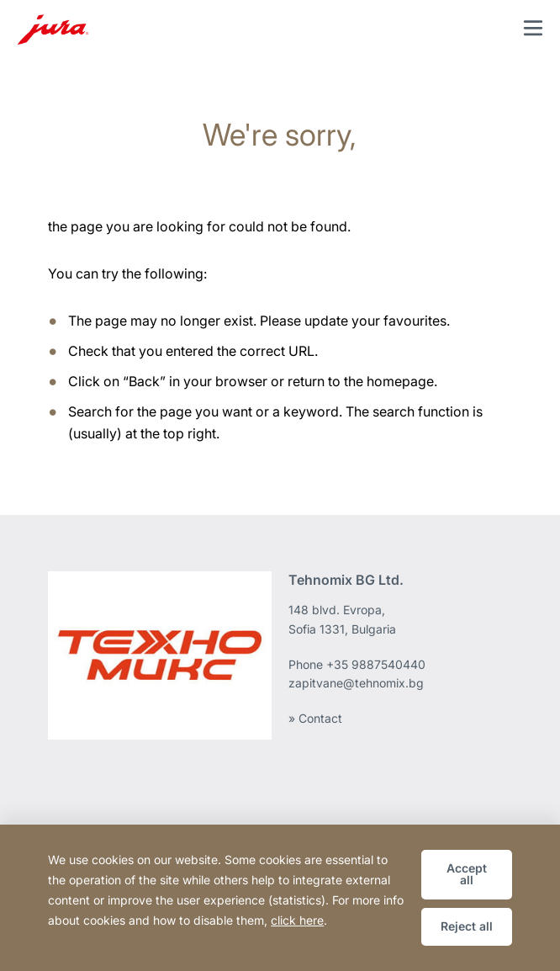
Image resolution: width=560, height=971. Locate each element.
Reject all (467, 926)
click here (297, 920)
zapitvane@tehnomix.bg (356, 683)
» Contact (315, 718)
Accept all (467, 874)
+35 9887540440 (376, 664)
